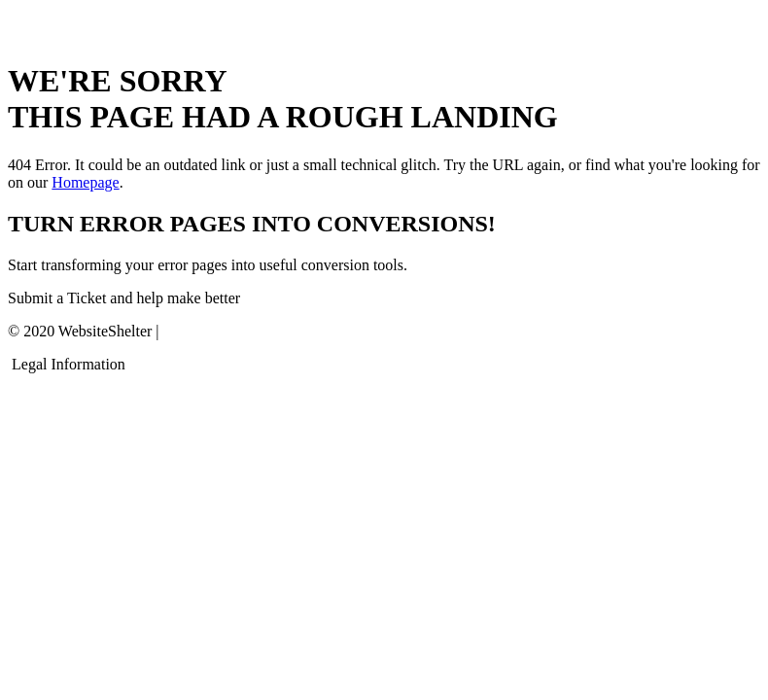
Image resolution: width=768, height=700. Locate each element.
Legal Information (69, 364)
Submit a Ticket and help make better (124, 298)
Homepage (85, 182)
